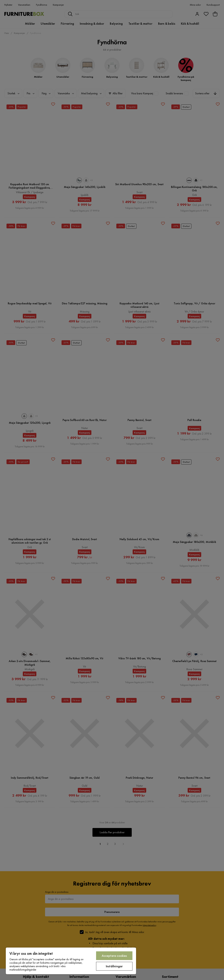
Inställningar (114, 966)
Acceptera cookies (114, 956)
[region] (71, 961)
